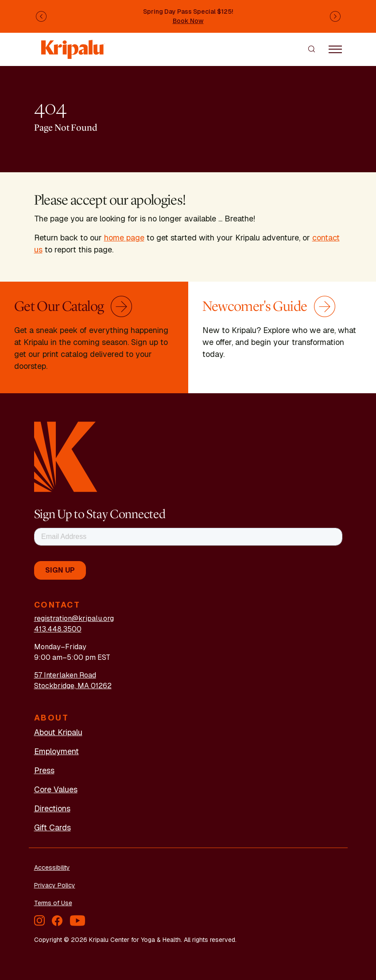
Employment (56, 751)
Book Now (188, 21)
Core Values (56, 789)
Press (44, 770)
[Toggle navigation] (335, 49)
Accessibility (52, 868)
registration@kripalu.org (74, 618)
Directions (52, 808)
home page (124, 238)
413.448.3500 (58, 629)
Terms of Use (53, 903)
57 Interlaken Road (65, 675)
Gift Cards (52, 827)
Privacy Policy (55, 885)
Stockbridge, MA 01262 (73, 686)
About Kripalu (58, 732)
